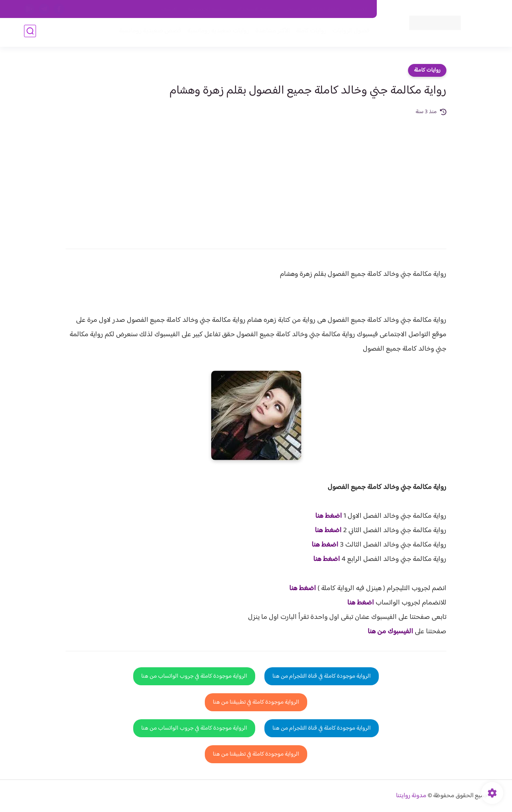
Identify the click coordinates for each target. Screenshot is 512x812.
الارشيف (169, 9)
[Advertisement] (256, 177)
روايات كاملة (310, 33)
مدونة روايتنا (411, 796)
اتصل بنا (359, 9)
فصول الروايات (349, 33)
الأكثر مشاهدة (271, 33)
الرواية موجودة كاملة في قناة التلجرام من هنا (322, 676)
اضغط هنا (329, 516)
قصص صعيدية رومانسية (148, 33)
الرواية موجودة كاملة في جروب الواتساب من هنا (194, 676)
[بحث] (30, 33)
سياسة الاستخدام (255, 9)
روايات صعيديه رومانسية (217, 33)
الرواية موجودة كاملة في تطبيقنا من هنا (256, 702)
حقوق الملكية (325, 9)
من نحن (292, 9)
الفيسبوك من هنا (390, 632)
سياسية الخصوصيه (207, 9)
